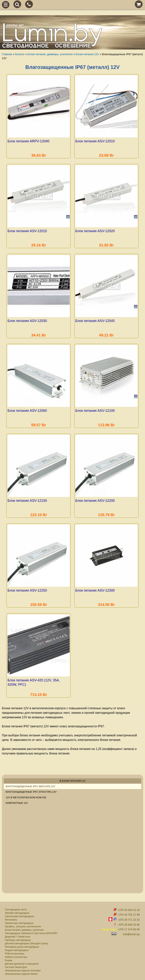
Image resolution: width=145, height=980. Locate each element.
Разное (9, 958)
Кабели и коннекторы (16, 955)
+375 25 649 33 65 (129, 922)
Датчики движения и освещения (22, 961)
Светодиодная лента (16, 907)
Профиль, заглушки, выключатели (23, 924)
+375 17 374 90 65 (129, 927)
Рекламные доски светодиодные (22, 944)
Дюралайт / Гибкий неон (18, 934)
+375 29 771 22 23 (129, 917)
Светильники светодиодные (20, 914)
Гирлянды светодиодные (18, 938)
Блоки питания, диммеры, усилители (24, 927)
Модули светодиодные (17, 948)
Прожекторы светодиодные (19, 921)
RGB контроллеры (15, 951)
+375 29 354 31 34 (129, 908)
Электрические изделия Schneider (23, 968)
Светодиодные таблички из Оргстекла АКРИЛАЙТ (31, 931)
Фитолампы (11, 917)
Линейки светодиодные (17, 911)
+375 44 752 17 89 (129, 912)
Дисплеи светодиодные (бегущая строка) (27, 941)
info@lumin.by (131, 932)
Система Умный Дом (16, 965)
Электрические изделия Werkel (21, 972)
